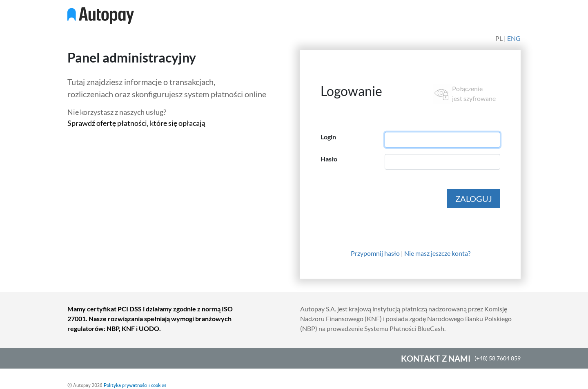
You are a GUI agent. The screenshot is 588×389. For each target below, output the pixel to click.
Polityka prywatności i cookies (135, 385)
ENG (514, 38)
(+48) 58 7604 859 (498, 358)
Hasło (329, 159)
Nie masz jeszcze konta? (437, 253)
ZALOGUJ (474, 199)
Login (328, 137)
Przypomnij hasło (375, 253)
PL (499, 38)
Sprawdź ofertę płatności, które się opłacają (136, 123)
